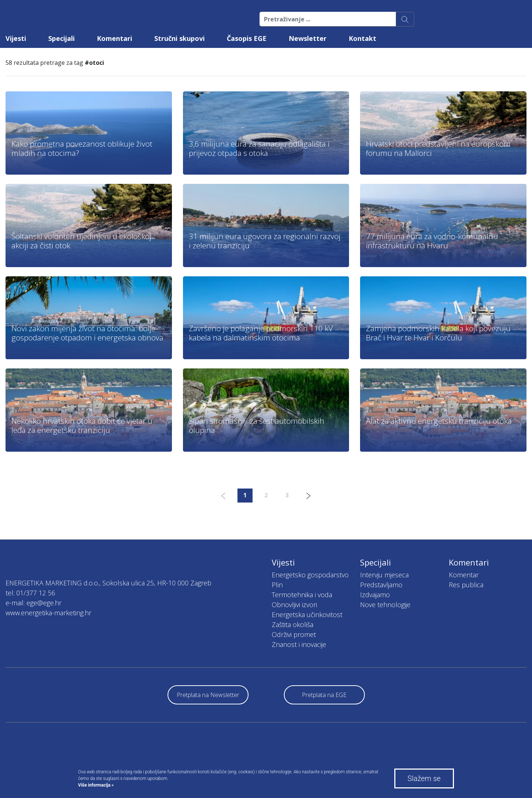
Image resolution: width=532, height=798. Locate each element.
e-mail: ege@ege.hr (34, 603)
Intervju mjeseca (384, 575)
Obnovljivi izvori (294, 605)
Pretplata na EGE (324, 695)
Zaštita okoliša (293, 624)
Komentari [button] (114, 38)
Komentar (464, 575)
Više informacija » (96, 785)
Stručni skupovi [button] (179, 38)
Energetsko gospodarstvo (310, 575)
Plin (277, 585)
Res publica (466, 585)
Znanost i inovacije (299, 644)
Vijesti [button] (16, 38)
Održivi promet (294, 634)
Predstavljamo (381, 585)
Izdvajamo (375, 595)
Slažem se (424, 778)
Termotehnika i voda (302, 595)
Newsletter (308, 38)
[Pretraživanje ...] (328, 19)
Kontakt (362, 38)
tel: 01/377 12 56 (30, 593)
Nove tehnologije (385, 605)
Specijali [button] (61, 38)
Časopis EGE (247, 38)
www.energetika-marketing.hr (48, 613)
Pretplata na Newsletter (208, 695)
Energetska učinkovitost (307, 615)
